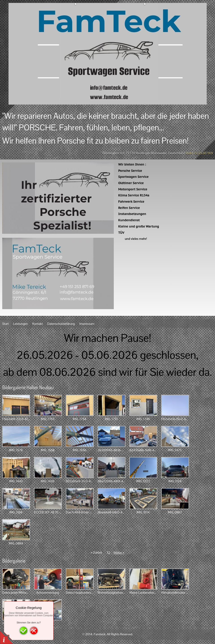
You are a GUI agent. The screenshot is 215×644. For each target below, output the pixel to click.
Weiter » (119, 553)
